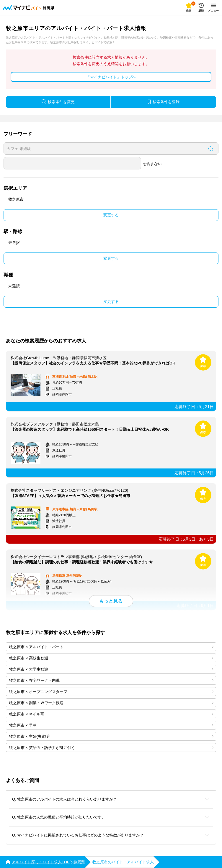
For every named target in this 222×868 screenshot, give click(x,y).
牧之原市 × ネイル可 (111, 714)
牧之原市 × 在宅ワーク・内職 (111, 680)
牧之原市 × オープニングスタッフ (111, 692)
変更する (111, 215)
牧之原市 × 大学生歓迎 (111, 669)
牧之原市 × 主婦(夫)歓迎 (111, 736)
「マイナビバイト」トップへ (111, 77)
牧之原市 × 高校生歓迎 (111, 658)
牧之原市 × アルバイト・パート (111, 647)
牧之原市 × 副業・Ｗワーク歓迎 (111, 703)
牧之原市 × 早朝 (111, 725)
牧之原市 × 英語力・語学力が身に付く (111, 748)
